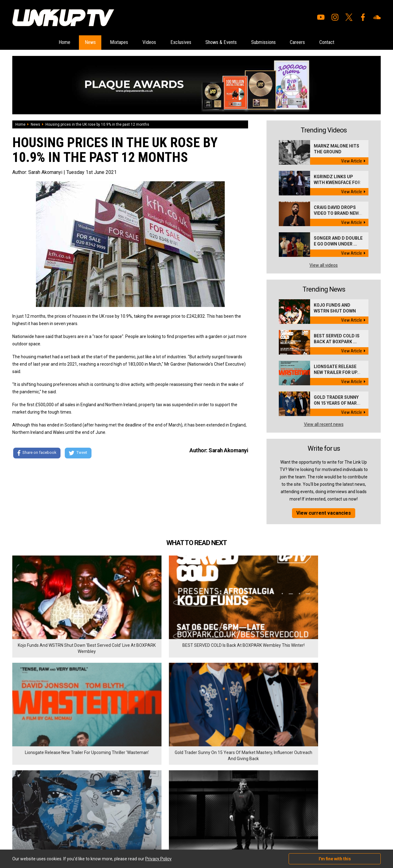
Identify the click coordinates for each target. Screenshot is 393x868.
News (68, 43)
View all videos (324, 265)
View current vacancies (324, 513)
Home (37, 43)
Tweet (80, 454)
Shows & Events (226, 43)
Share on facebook (37, 454)
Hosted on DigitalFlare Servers (35, 835)
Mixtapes (103, 43)
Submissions (276, 43)
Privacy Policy (80, 798)
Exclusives (177, 43)
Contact (354, 43)
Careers (318, 43)
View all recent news (324, 425)
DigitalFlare (82, 830)
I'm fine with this (335, 859)
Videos (139, 43)
